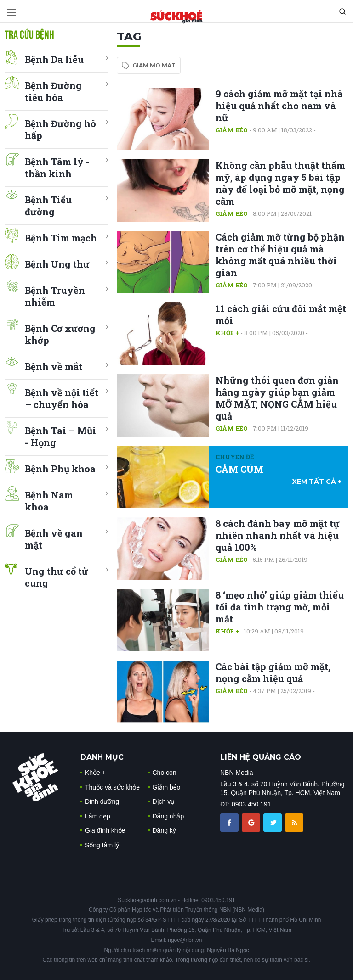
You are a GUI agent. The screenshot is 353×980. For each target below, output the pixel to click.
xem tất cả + (317, 482)
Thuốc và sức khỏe (112, 787)
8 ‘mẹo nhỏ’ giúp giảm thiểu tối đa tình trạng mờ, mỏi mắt (280, 607)
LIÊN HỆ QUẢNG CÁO (261, 757)
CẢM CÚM (239, 469)
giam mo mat (154, 65)
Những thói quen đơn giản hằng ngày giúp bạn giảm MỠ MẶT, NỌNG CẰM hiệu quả (277, 398)
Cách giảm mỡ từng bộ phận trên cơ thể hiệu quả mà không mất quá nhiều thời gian (280, 255)
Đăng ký (164, 830)
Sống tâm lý (102, 845)
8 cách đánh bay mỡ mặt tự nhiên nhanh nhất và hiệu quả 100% (278, 535)
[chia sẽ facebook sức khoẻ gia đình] (230, 822)
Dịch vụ (164, 801)
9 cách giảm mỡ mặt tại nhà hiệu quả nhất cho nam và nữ (279, 106)
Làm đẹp (98, 816)
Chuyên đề (235, 457)
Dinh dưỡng (102, 801)
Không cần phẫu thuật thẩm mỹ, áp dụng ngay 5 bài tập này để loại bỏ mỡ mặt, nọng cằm (280, 183)
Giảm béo (232, 130)
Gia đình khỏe (105, 830)
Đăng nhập (168, 816)
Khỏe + (227, 333)
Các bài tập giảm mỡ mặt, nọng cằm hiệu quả (273, 672)
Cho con (165, 773)
